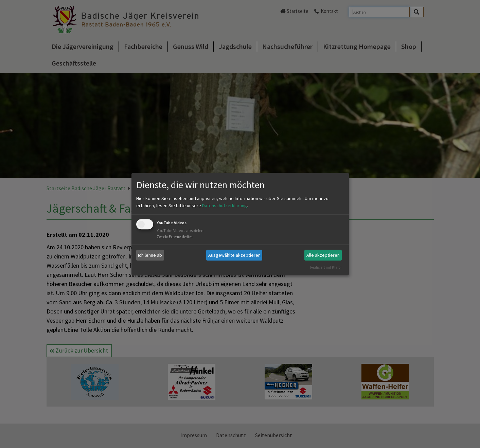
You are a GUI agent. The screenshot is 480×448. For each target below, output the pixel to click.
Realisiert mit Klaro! (326, 267)
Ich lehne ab (150, 255)
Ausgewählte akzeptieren (234, 255)
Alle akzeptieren (323, 255)
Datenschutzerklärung (225, 206)
